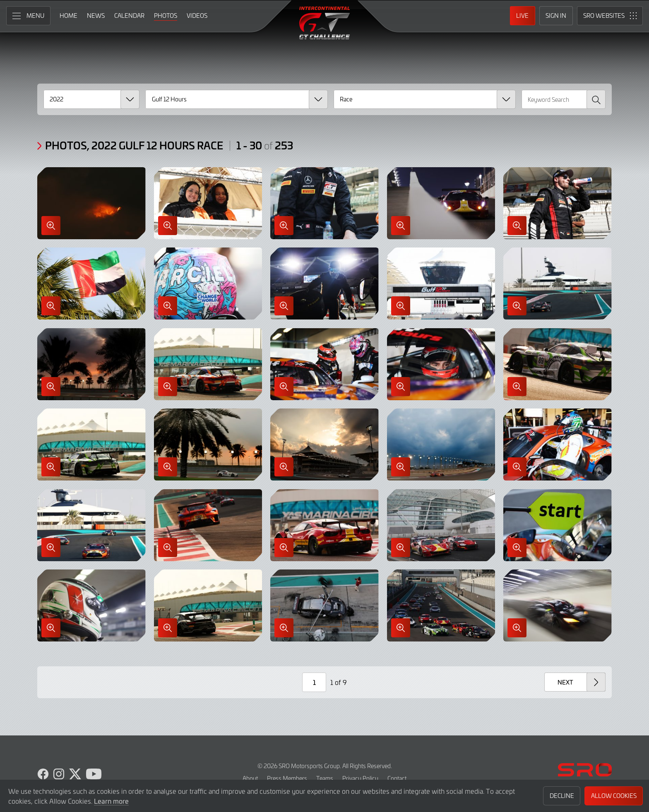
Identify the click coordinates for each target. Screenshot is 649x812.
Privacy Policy (360, 778)
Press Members (287, 778)
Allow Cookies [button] (614, 796)
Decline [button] (562, 796)
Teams (325, 778)
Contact (397, 778)
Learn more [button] (111, 801)
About (250, 778)
